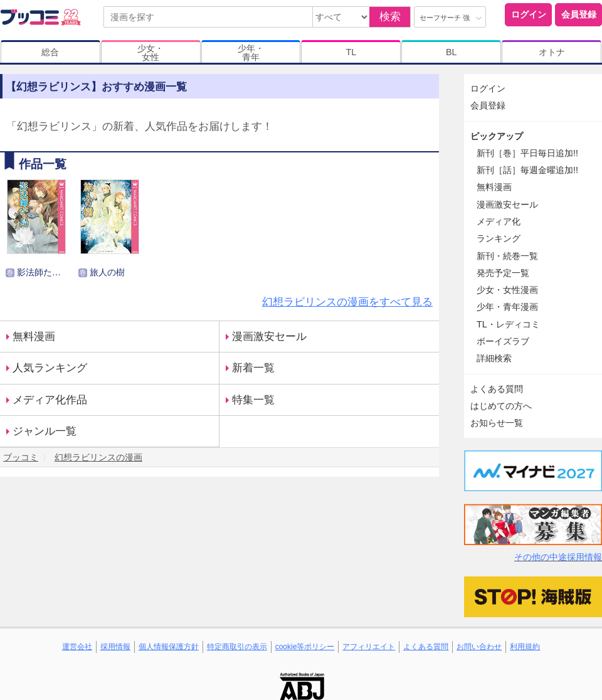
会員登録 (579, 14)
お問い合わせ (479, 647)
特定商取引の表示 (237, 647)
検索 (390, 17)
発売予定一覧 (503, 273)
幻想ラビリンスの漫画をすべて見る (347, 302)
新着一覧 (253, 368)
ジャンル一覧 (45, 431)
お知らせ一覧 (497, 423)
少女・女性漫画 (507, 290)
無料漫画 (34, 337)
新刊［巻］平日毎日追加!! (527, 153)
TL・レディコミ (508, 324)
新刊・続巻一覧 (507, 256)
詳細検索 (494, 358)
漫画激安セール (269, 337)
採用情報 (115, 647)
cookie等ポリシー (305, 647)
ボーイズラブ (503, 341)
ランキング (499, 238)
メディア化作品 (50, 400)
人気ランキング (50, 368)
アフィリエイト (369, 647)
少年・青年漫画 (507, 307)
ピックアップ (497, 136)
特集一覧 (253, 400)
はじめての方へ (501, 406)
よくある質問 (497, 389)
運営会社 (77, 647)
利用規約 (525, 647)
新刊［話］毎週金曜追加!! (527, 170)
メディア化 (499, 221)
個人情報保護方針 (169, 647)
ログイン (529, 14)
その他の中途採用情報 (558, 557)
